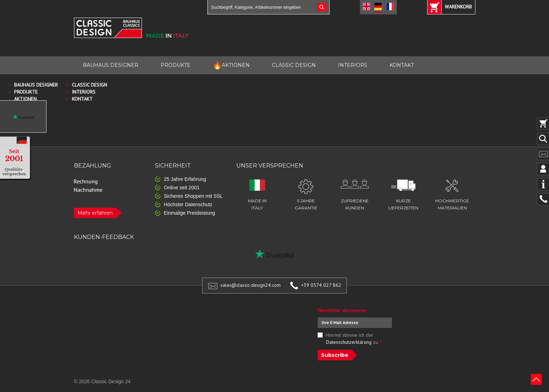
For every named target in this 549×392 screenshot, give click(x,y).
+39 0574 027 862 (321, 285)
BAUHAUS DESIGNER (111, 65)
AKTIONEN (231, 65)
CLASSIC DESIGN (294, 65)
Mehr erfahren (95, 213)
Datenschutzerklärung (349, 342)
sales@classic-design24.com (251, 285)
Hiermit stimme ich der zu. (354, 339)
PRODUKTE (176, 65)
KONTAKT (402, 65)
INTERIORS (353, 65)
